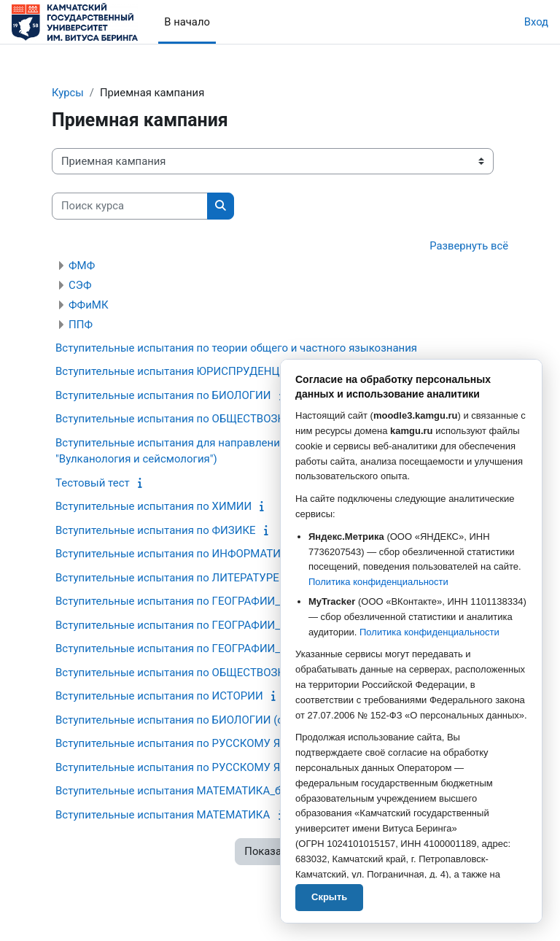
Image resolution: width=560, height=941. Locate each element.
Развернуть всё (469, 246)
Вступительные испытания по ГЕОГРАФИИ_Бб (174, 625)
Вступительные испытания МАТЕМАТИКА (163, 815)
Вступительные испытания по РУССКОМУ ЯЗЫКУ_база (197, 743)
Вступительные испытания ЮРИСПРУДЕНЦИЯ (175, 371)
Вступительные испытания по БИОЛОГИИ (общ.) (180, 720)
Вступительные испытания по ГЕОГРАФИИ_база (179, 648)
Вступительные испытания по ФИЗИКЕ (156, 530)
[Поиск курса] (130, 206)
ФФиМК (89, 305)
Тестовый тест (93, 483)
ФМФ (82, 266)
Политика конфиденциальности (378, 582)
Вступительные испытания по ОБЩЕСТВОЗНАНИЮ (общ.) (204, 673)
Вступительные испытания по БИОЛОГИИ (163, 395)
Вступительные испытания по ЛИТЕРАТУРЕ (167, 578)
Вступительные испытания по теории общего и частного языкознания (236, 348)
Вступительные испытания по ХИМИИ (153, 506)
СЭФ (80, 285)
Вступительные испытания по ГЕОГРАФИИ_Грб (176, 601)
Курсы (68, 93)
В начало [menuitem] (187, 22)
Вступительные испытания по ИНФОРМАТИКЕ (175, 554)
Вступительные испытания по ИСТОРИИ (159, 696)
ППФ (81, 325)
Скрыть (329, 897)
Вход (536, 22)
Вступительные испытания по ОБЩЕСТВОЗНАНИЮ (187, 419)
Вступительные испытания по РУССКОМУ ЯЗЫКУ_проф (199, 767)
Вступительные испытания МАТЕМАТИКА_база (177, 791)
